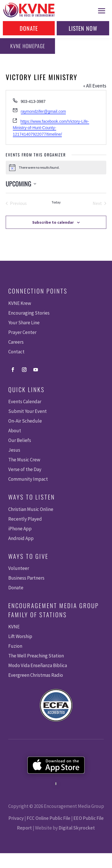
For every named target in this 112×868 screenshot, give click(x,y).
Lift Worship (20, 636)
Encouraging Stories (29, 313)
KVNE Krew (20, 303)
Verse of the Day (25, 469)
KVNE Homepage (28, 46)
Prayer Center (22, 332)
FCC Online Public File (49, 818)
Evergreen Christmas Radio (36, 675)
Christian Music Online (31, 509)
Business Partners (26, 578)
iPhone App (20, 529)
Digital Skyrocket (77, 828)
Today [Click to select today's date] (56, 202)
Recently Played (25, 519)
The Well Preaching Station (36, 656)
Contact (16, 352)
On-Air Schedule (25, 421)
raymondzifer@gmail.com (43, 111)
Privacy (16, 818)
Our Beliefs (20, 440)
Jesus (14, 450)
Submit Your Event (28, 411)
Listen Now (83, 28)
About (15, 431)
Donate (29, 28)
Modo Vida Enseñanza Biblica (38, 665)
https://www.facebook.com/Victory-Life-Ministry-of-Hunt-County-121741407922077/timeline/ (51, 128)
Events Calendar (25, 402)
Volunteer (19, 568)
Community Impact (28, 479)
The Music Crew (24, 460)
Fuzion (15, 646)
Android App (21, 538)
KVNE (14, 627)
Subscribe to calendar (53, 222)
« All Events (95, 86)
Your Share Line (24, 323)
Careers (16, 342)
